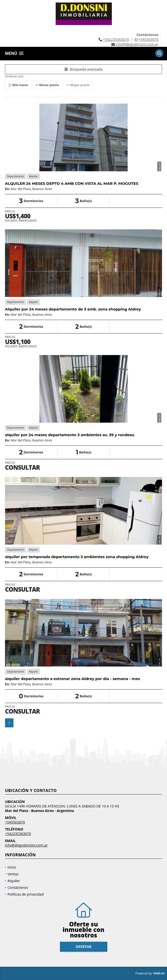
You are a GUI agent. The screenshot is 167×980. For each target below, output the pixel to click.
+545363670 (148, 39)
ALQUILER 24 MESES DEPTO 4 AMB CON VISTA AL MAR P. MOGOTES (72, 183)
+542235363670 (116, 39)
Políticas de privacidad (26, 894)
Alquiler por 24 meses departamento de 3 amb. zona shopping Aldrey (73, 309)
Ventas (13, 874)
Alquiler (14, 881)
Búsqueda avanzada (83, 69)
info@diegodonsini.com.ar (26, 845)
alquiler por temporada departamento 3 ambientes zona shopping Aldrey (77, 557)
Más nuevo (18, 85)
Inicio (12, 867)
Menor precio (48, 85)
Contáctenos (18, 887)
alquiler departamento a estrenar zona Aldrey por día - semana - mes (73, 679)
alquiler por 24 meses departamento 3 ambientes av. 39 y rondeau (70, 435)
